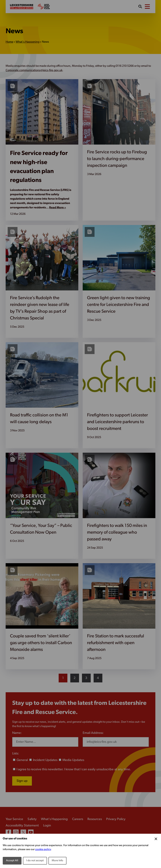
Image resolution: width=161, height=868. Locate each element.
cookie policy (43, 849)
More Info (57, 861)
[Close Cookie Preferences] (156, 839)
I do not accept (35, 861)
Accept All (12, 861)
